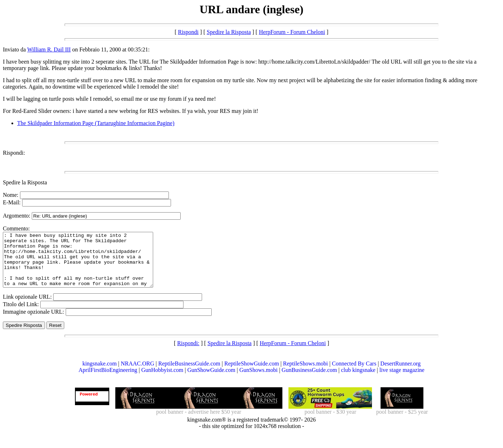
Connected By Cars (354, 374)
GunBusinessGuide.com (309, 381)
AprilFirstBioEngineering (108, 381)
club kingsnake (358, 381)
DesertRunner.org (400, 374)
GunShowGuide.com (212, 381)
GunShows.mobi (259, 381)
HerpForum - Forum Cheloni (292, 32)
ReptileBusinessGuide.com (189, 374)
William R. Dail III (49, 49)
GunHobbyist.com (162, 381)
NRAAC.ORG (137, 374)
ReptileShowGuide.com (251, 374)
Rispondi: (14, 153)
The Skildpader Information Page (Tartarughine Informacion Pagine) (96, 123)
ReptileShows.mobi (306, 374)
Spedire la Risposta (229, 32)
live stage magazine (402, 381)
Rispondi (188, 32)
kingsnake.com (100, 374)
